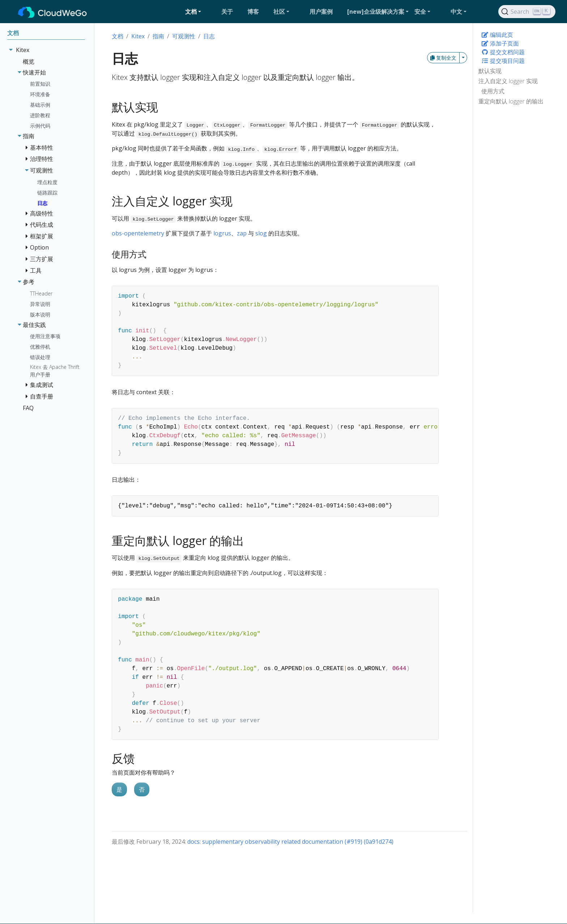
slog (261, 233)
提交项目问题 (503, 61)
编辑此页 (497, 35)
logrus (222, 233)
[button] (200, 12)
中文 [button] (456, 12)
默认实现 (490, 71)
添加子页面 (500, 43)
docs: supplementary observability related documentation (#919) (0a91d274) (290, 842)
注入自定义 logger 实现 (508, 81)
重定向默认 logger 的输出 (511, 101)
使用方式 (493, 91)
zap (242, 233)
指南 (158, 36)
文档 (118, 36)
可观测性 (184, 36)
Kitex (138, 36)
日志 (209, 36)
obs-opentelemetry (138, 233)
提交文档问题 (503, 52)
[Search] (527, 12)
